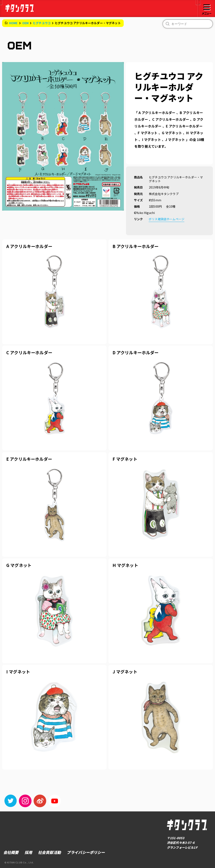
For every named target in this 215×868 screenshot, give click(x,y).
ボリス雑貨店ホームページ (166, 219)
